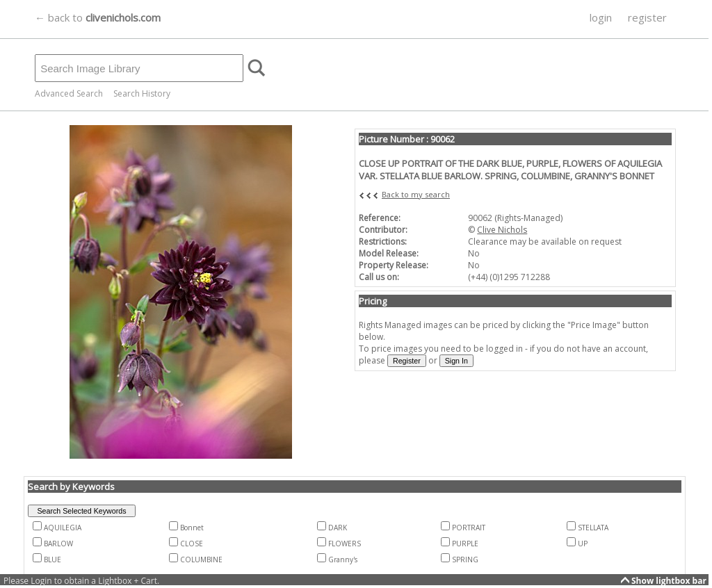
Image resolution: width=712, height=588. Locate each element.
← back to (98, 17)
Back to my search (416, 194)
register (647, 17)
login (601, 17)
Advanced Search (69, 93)
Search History (142, 93)
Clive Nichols (502, 230)
